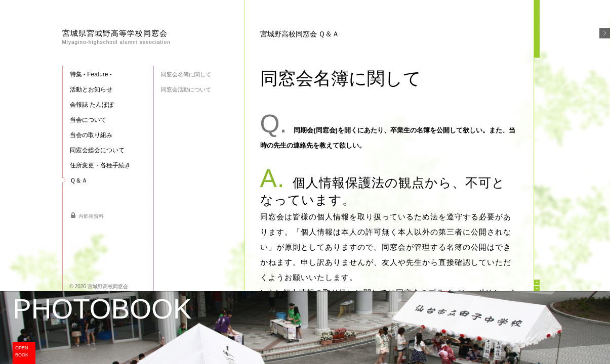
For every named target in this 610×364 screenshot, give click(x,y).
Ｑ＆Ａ (79, 180)
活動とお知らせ (91, 89)
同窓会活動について (186, 89)
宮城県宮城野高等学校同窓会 (116, 37)
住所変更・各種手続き (100, 165)
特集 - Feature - (91, 74)
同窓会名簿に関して (186, 74)
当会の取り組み (91, 135)
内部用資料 (91, 216)
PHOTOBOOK (102, 309)
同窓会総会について (97, 150)
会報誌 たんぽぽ (92, 105)
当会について (88, 120)
